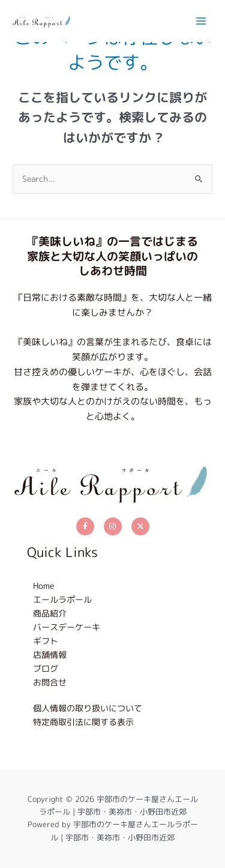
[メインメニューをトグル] (201, 21)
